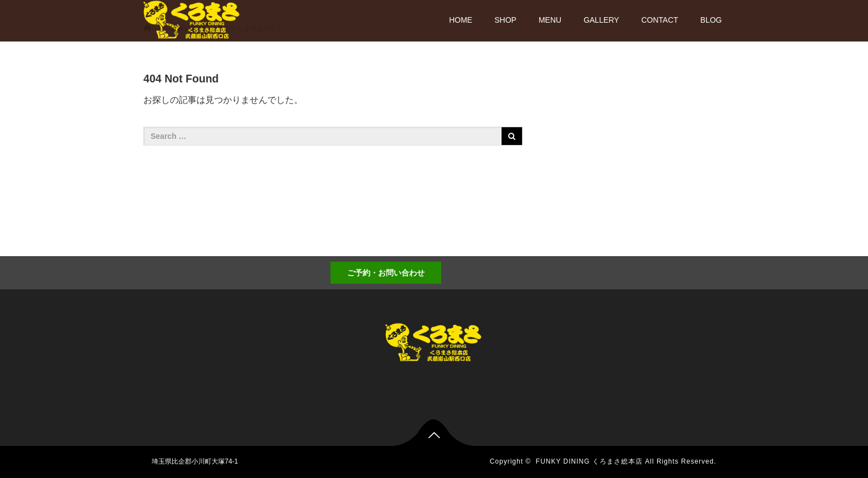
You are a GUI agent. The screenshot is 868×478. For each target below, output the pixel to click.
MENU (550, 20)
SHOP (505, 20)
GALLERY (601, 20)
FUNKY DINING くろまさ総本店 (589, 461)
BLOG (711, 20)
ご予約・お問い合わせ (386, 273)
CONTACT (660, 20)
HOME (461, 20)
